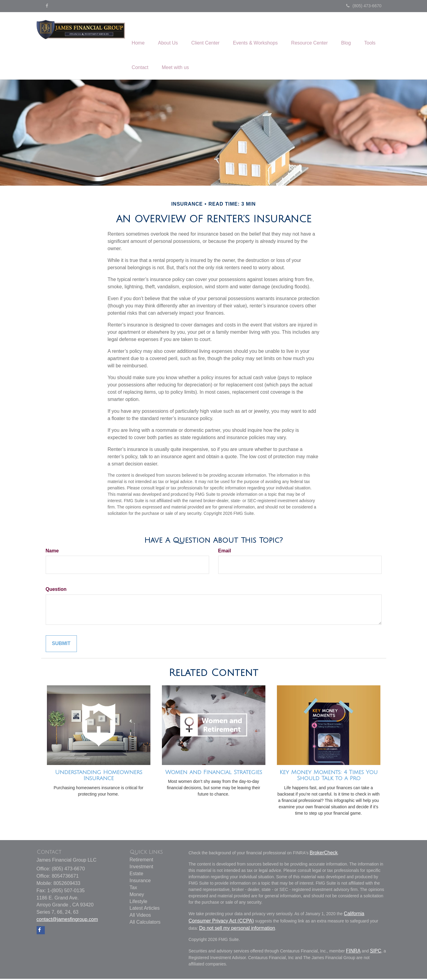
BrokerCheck (324, 854)
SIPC (375, 952)
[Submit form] (61, 645)
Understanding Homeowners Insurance (99, 777)
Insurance (140, 882)
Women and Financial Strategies (214, 773)
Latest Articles (145, 910)
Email (225, 552)
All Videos (140, 917)
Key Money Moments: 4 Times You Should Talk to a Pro (329, 777)
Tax (133, 889)
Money (137, 896)
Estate (136, 875)
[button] (171, 34)
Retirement (141, 861)
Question (56, 591)
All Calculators (145, 924)
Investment (141, 868)
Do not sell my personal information (237, 929)
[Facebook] (47, 6)
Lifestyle (138, 903)
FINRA (353, 952)
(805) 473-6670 (364, 6)
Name (52, 552)
